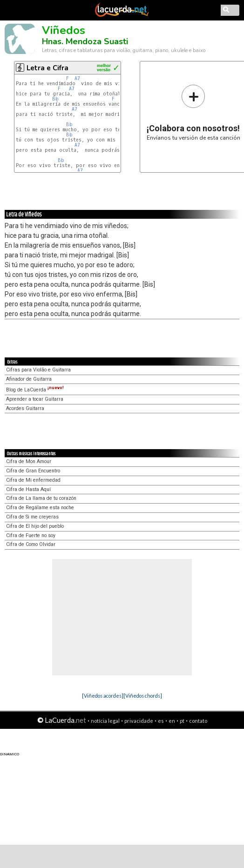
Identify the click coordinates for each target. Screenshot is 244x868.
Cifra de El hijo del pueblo (35, 526)
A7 (77, 78)
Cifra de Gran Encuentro (33, 471)
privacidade (139, 721)
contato (198, 721)
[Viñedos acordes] (103, 696)
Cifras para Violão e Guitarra (38, 370)
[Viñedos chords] (143, 696)
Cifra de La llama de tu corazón (41, 498)
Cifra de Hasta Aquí (28, 489)
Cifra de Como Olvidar (31, 544)
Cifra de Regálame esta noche (40, 508)
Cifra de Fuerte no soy (31, 535)
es (161, 721)
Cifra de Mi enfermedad (33, 480)
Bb (55, 99)
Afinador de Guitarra (29, 379)
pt (182, 721)
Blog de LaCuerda (35, 390)
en (172, 721)
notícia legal (105, 721)
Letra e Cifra (47, 68)
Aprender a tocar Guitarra (35, 399)
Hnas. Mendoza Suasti (85, 41)
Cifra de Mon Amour (29, 461)
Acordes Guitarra (25, 408)
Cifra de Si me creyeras (32, 517)
